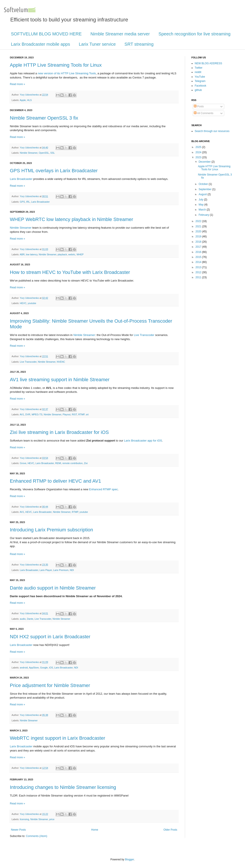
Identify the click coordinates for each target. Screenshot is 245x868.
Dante (30, 619)
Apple (23, 100)
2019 (199, 237)
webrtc (72, 254)
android (24, 668)
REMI (58, 463)
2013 (199, 267)
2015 (199, 257)
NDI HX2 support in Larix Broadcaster (50, 637)
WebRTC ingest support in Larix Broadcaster (58, 738)
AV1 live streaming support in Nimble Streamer (60, 380)
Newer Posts (18, 830)
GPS (22, 202)
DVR (28, 414)
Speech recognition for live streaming (195, 34)
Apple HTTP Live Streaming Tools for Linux (56, 65)
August (203, 194)
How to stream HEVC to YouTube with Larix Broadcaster (70, 272)
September (205, 189)
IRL (28, 202)
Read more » (17, 84)
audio (23, 619)
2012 (199, 272)
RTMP (81, 414)
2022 (199, 221)
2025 (199, 147)
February (204, 215)
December (205, 162)
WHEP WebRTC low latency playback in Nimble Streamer (72, 219)
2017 (199, 247)
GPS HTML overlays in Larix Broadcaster (54, 171)
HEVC (23, 303)
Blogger (129, 859)
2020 (199, 231)
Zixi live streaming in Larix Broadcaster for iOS (59, 432)
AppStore (34, 668)
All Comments (204, 113)
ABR (22, 254)
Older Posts (170, 830)
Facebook (200, 86)
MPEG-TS (37, 414)
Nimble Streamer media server (120, 34)
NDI (72, 570)
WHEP (80, 254)
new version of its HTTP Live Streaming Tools (67, 73)
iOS (51, 668)
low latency (32, 254)
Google (44, 668)
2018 (199, 242)
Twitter (199, 68)
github (198, 90)
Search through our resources (212, 131)
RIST (74, 414)
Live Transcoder (144, 335)
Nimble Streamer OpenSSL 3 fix (44, 118)
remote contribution (72, 463)
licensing (24, 819)
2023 (199, 157)
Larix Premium (61, 570)
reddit (198, 72)
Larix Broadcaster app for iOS (143, 441)
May (201, 205)
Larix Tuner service (97, 44)
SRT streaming (139, 44)
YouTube (200, 77)
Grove (23, 463)
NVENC (61, 362)
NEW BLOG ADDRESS (208, 63)
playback (62, 254)
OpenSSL (44, 153)
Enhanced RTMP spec (103, 489)
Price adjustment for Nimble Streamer (50, 685)
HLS (29, 100)
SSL (52, 153)
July (201, 200)
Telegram (200, 81)
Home (95, 830)
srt (87, 414)
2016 (199, 252)
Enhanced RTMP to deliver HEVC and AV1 (55, 481)
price (52, 819)
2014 (199, 262)
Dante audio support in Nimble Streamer (53, 588)
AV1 (22, 414)
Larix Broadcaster (21, 179)
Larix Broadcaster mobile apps (40, 44)
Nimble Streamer (29, 153)
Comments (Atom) (36, 836)
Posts (199, 106)
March (203, 210)
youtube (32, 303)
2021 (199, 226)
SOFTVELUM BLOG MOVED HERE (46, 34)
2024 (199, 152)
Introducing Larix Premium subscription (51, 530)
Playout (66, 414)
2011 (199, 277)
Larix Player (46, 570)
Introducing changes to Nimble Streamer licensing (63, 787)
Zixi (86, 463)
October (204, 184)
